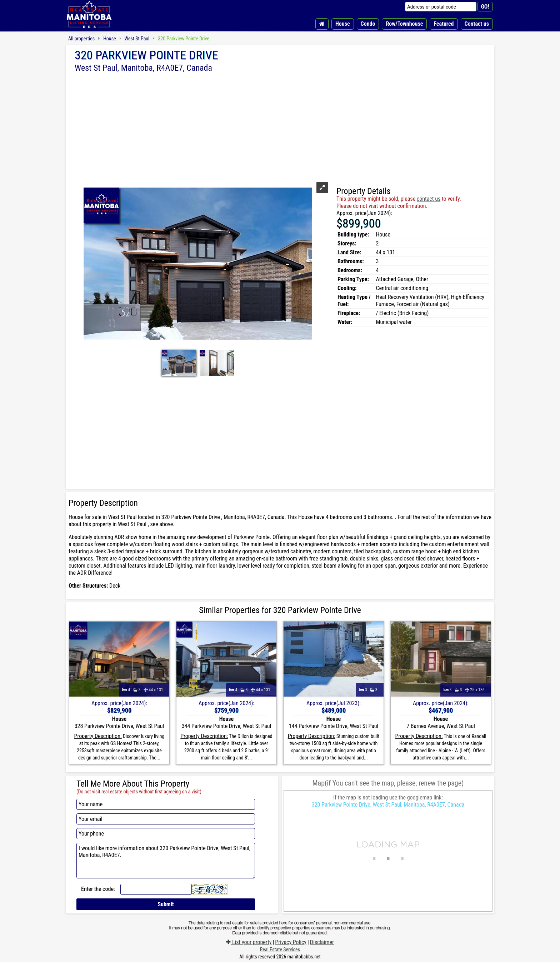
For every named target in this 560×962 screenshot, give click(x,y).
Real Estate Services (280, 949)
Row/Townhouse (404, 24)
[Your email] (166, 819)
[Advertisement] (280, 126)
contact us (429, 199)
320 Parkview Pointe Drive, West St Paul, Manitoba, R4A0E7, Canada (388, 805)
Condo (368, 24)
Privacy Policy (291, 942)
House (343, 24)
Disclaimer (322, 942)
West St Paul (137, 39)
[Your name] (166, 804)
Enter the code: (98, 889)
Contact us (477, 24)
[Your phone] (166, 834)
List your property (249, 942)
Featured (444, 24)
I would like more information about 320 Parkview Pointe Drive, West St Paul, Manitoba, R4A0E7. (166, 861)
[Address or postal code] (441, 7)
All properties (81, 39)
